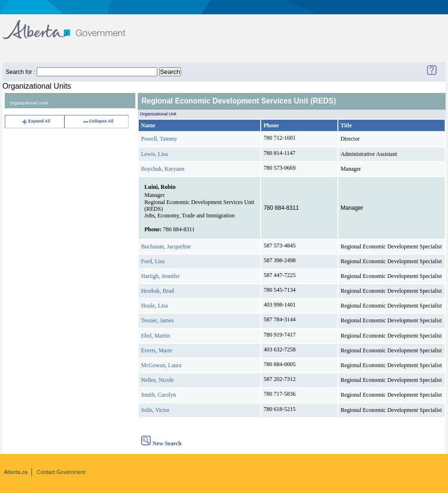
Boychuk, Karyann (163, 169)
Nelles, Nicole (158, 380)
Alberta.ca (16, 472)
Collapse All (98, 121)
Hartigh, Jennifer (160, 276)
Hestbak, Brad (158, 291)
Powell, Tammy (159, 139)
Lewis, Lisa (154, 154)
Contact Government (61, 472)
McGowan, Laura (161, 365)
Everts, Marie (157, 350)
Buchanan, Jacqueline (166, 246)
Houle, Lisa (154, 306)
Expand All (36, 121)
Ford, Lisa (153, 261)
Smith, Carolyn (158, 395)
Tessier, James (158, 320)
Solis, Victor (155, 410)
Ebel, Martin (156, 336)
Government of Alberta (72, 25)
